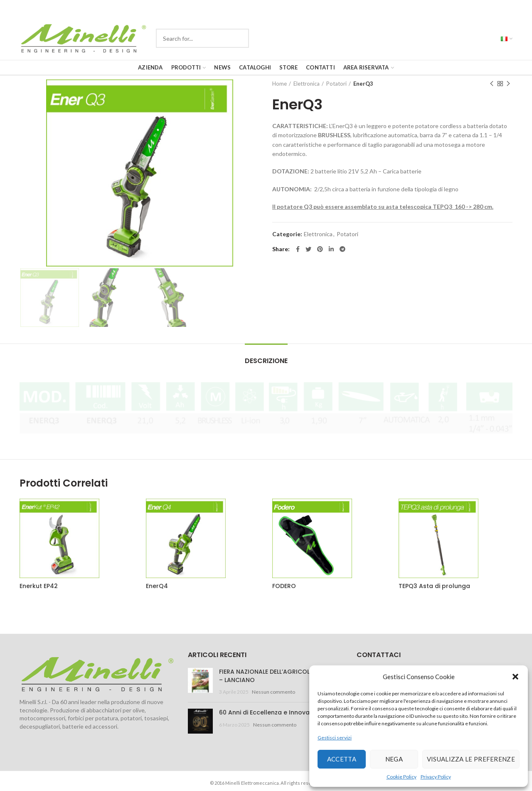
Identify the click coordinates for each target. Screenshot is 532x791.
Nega (394, 759)
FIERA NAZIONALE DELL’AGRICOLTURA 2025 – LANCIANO (281, 676)
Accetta (342, 759)
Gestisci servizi (335, 738)
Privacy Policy (436, 777)
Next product (508, 84)
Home (280, 84)
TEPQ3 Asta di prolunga (434, 586)
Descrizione (266, 361)
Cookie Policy (401, 777)
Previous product (492, 84)
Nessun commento (273, 692)
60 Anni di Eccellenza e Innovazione (272, 712)
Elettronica (307, 84)
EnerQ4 (157, 586)
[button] (515, 677)
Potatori (336, 84)
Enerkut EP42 (39, 586)
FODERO (284, 586)
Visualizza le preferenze (471, 759)
